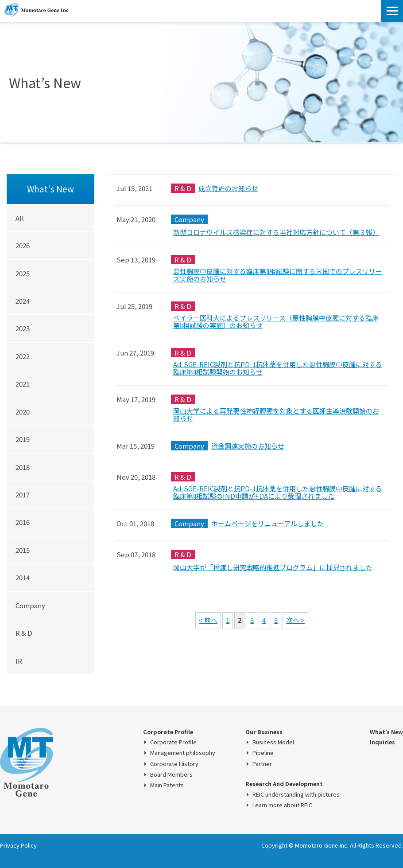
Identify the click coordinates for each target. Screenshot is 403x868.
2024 (23, 301)
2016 (23, 522)
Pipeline (263, 753)
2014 (23, 577)
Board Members (171, 774)
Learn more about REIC (282, 805)
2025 (23, 273)
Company (30, 605)
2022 (23, 356)
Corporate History (174, 764)
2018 (23, 467)
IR (19, 661)
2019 (23, 439)
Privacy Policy (18, 845)
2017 (23, 495)
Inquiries (382, 742)
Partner (262, 764)
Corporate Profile (168, 732)
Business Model (273, 742)
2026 (23, 245)
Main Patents (167, 785)
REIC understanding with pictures (296, 794)
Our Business (264, 732)
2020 (23, 412)
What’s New (386, 732)
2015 (23, 550)
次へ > (295, 620)
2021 (23, 384)
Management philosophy (183, 753)
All (20, 218)
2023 (23, 328)
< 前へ (208, 620)
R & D (24, 633)
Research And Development (284, 784)
